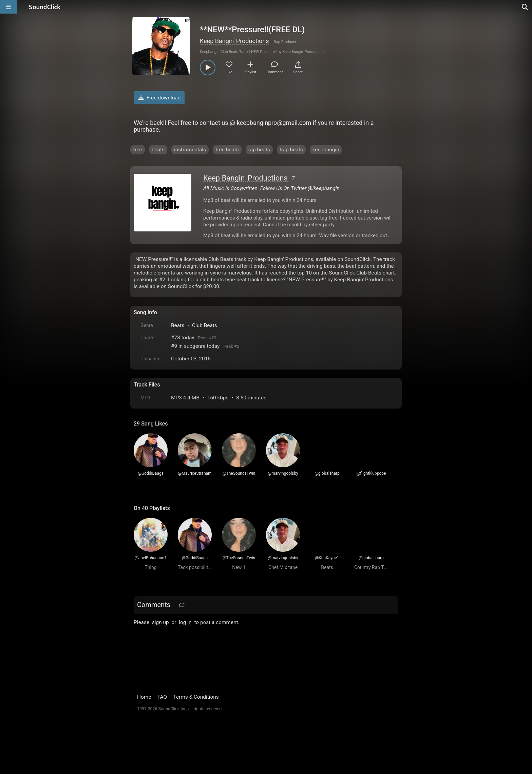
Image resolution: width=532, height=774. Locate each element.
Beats (178, 325)
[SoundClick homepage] (45, 7)
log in (185, 622)
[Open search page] (525, 7)
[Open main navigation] (8, 7)
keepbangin (326, 150)
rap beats (259, 150)
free (138, 150)
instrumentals (190, 150)
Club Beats (205, 325)
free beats (227, 150)
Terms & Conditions (196, 697)
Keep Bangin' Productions (234, 41)
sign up (160, 622)
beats (158, 150)
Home (144, 697)
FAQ (162, 697)
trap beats (291, 150)
